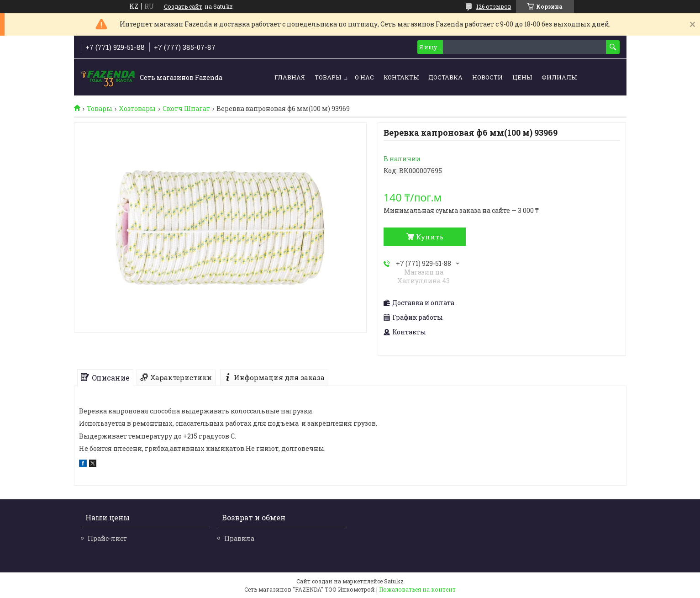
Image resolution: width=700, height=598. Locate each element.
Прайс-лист (107, 538)
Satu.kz (394, 581)
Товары (328, 77)
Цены (522, 77)
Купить (430, 237)
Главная (290, 77)
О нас (364, 77)
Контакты (401, 77)
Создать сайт (183, 6)
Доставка (445, 77)
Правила (239, 538)
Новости (487, 77)
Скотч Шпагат (186, 109)
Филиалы (559, 77)
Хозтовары (137, 109)
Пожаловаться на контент (417, 589)
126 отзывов (494, 6)
